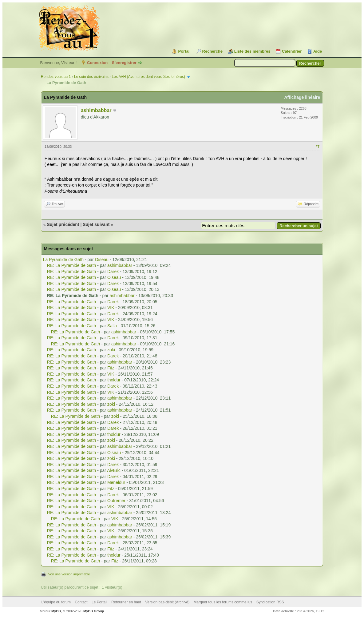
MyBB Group (94, 611)
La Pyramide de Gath (63, 260)
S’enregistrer (124, 63)
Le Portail (99, 602)
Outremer (116, 501)
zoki (111, 350)
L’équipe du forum (56, 602)
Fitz (111, 368)
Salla (112, 326)
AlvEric (114, 470)
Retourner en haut (126, 602)
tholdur (114, 380)
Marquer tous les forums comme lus (223, 602)
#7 (318, 147)
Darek (113, 272)
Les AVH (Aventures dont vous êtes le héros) (148, 77)
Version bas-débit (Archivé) (167, 602)
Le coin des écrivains (91, 77)
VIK (111, 308)
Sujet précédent (63, 224)
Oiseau (102, 260)
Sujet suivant (96, 224)
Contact (81, 602)
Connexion (97, 63)
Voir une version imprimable (69, 574)
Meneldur (116, 482)
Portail (184, 51)
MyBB (56, 611)
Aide (318, 51)
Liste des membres (252, 51)
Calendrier (292, 51)
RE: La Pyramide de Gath (72, 265)
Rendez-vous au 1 (56, 77)
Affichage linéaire (302, 97)
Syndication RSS (270, 602)
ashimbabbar (96, 110)
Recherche (212, 51)
